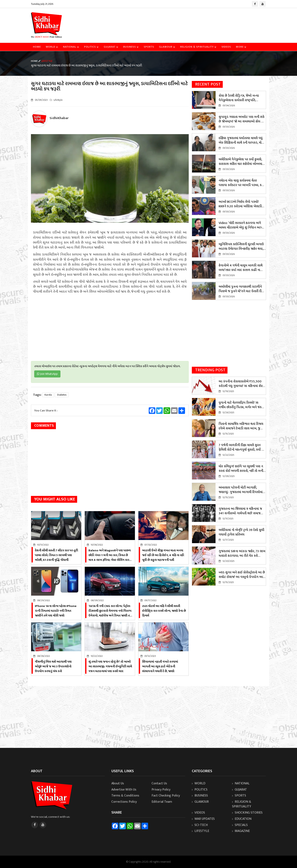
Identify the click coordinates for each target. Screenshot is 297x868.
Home (37, 47)
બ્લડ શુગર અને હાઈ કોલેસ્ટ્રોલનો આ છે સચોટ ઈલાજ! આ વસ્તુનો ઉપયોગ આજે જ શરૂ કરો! (242, 575)
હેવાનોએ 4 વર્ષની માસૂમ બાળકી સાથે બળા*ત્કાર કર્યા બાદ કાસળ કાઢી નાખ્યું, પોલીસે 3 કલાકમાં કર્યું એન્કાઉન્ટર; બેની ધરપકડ (242, 268)
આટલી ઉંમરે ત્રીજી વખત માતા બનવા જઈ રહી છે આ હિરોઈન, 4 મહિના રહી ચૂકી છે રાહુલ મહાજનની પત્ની (163, 555)
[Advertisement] (191, 21)
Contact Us (159, 783)
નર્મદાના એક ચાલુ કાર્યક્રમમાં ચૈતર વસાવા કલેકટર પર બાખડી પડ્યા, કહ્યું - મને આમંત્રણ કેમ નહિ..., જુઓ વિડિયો (241, 183)
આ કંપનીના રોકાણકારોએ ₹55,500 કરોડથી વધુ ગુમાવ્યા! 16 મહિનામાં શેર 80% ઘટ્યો (241, 384)
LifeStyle (200, 831)
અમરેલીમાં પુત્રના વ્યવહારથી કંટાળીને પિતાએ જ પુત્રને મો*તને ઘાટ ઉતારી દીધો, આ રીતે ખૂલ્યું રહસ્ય (242, 289)
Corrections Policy (124, 802)
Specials (240, 825)
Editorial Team (162, 802)
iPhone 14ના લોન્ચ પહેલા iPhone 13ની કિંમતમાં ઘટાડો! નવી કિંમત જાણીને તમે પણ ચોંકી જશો (56, 611)
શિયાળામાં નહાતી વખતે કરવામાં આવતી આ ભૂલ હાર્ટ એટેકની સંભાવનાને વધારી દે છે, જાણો (160, 666)
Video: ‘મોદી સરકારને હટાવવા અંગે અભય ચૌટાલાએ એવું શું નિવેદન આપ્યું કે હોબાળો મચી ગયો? (241, 225)
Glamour (167, 47)
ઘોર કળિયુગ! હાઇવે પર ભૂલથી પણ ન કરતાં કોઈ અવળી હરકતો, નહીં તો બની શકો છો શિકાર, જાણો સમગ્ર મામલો (241, 469)
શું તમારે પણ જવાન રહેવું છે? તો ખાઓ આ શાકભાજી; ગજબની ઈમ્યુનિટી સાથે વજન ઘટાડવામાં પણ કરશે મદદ (110, 666)
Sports (149, 47)
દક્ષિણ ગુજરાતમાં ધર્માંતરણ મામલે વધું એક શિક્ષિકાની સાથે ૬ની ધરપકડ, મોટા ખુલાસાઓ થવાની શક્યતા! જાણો (241, 141)
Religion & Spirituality (198, 47)
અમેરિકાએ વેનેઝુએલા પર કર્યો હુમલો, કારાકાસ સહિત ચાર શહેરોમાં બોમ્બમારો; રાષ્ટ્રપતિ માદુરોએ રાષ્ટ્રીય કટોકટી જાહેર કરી (242, 162)
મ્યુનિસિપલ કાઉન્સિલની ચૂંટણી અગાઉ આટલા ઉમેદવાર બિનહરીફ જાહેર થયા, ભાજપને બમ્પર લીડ (241, 247)
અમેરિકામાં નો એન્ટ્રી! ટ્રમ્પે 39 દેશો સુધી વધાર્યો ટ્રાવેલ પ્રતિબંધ (241, 532)
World (52, 47)
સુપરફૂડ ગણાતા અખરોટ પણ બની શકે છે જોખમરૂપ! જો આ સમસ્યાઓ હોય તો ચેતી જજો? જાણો (242, 119)
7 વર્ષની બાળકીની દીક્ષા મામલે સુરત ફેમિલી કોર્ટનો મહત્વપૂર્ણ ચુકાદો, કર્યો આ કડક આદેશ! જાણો (242, 448)
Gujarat (111, 47)
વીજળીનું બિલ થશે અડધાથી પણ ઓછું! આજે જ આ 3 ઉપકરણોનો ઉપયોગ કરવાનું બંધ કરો (53, 666)
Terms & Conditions (125, 796)
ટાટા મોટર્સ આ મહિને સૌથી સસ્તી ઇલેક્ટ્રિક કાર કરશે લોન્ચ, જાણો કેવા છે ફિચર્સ (164, 611)
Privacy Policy (161, 790)
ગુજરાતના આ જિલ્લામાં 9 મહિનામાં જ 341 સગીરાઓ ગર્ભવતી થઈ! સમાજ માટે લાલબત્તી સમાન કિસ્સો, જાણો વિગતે (240, 511)
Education (242, 819)
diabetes (62, 395)
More (241, 47)
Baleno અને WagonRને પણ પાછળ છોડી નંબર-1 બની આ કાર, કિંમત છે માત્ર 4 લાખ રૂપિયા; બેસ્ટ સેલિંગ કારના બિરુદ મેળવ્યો (110, 558)
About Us (118, 783)
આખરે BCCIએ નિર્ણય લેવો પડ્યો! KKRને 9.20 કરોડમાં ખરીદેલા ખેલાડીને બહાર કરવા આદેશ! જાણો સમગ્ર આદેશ (242, 204)
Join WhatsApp (47, 374)
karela (48, 395)
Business (131, 47)
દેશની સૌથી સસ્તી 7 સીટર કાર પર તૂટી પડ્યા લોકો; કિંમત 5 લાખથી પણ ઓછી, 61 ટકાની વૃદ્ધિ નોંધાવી (56, 555)
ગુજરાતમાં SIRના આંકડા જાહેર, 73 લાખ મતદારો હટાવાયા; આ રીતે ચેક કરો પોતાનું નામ (242, 554)
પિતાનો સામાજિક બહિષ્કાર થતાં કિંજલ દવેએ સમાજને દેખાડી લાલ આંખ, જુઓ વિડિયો (241, 426)
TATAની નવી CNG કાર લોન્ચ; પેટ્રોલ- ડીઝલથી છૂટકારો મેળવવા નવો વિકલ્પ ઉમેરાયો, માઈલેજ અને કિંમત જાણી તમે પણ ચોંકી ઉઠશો (110, 613)
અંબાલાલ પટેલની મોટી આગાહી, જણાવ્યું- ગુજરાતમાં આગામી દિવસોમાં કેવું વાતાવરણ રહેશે (241, 490)
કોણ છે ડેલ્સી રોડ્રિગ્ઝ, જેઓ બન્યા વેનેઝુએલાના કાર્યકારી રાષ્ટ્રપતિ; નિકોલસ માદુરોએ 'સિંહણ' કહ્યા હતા (239, 98)
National (71, 47)
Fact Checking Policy (166, 796)
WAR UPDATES (203, 819)
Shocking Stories (247, 813)
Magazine (241, 831)
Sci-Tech (200, 825)
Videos (226, 47)
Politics (91, 47)
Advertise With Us (124, 790)
